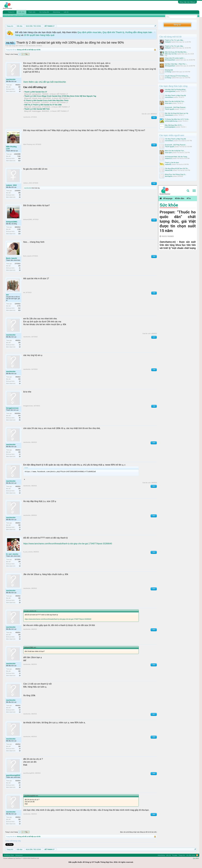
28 (20, 197)
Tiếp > (27, 54)
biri (7, 295)
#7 (154, 337)
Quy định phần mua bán (89, 32)
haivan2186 (169, 170)
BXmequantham (170, 60)
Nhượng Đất (169, 70)
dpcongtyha (169, 176)
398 (19, 193)
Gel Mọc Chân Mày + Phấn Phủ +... (176, 64)
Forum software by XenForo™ (21, 858)
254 (19, 266)
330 (19, 87)
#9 (154, 406)
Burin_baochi (12, 258)
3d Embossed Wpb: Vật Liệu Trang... (176, 157)
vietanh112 (168, 158)
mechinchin (32, 46)
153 (19, 234)
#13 (154, 552)
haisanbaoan (169, 115)
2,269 (19, 229)
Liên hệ (66, 12)
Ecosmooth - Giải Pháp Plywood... (176, 107)
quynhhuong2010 (13, 775)
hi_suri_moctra (12, 554)
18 (20, 91)
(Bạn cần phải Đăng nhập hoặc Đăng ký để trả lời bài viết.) (138, 832)
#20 (154, 814)
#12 (154, 516)
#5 (154, 256)
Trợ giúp (175, 855)
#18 (154, 737)
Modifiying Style (9, 855)
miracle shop (37, 98)
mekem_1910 (11, 185)
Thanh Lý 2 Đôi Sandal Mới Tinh (37, 109)
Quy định (196, 858)
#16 (154, 665)
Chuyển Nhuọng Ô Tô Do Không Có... (177, 76)
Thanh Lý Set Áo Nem (172, 163)
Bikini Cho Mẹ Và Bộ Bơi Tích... (175, 101)
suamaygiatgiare (170, 127)
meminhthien (169, 97)
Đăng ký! (177, 25)
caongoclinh (36, 94)
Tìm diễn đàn (9, 15)
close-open (168, 103)
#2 (154, 145)
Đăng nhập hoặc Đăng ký (187, 2)
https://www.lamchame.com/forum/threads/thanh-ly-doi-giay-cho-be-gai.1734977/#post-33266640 (68, 544)
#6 (154, 293)
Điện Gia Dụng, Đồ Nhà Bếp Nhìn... (176, 52)
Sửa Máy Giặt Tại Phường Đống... (176, 90)
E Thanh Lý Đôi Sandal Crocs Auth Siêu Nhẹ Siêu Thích (46, 100)
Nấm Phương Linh (11, 148)
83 (20, 420)
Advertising (56, 12)
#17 (154, 714)
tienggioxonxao (12, 408)
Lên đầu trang (191, 855)
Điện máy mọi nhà (171, 54)
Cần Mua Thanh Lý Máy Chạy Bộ (175, 95)
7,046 (19, 156)
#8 (154, 370)
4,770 (19, 306)
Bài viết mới (20, 15)
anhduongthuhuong (171, 121)
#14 (154, 589)
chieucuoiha (36, 107)
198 (19, 562)
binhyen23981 (12, 222)
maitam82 (168, 164)
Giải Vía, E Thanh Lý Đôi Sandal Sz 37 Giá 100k (43, 105)
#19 (154, 773)
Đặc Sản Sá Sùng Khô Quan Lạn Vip (176, 113)
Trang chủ (11, 12)
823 (19, 161)
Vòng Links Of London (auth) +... (175, 58)
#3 (154, 183)
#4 (154, 220)
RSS (197, 855)
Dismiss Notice (155, 32)
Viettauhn (168, 42)
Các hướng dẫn (44, 12)
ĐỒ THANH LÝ (21, 46)
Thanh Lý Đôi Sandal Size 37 (36, 92)
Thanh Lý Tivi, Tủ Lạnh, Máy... (174, 40)
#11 (154, 486)
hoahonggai (36, 111)
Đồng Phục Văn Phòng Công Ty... (176, 174)
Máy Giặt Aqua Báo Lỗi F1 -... (174, 125)
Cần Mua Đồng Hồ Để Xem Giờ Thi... (177, 168)
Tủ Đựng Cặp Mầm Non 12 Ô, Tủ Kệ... (177, 119)
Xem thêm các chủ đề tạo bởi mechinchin (45, 82)
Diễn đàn (21, 12)
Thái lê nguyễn (170, 109)
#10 (154, 443)
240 (19, 783)
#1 (154, 117)
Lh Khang (168, 72)
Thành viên (32, 12)
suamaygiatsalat (170, 91)
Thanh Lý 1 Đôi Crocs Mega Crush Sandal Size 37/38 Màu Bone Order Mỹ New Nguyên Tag (60, 96)
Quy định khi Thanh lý (113, 32)
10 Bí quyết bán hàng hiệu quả (39, 35)
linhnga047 (36, 103)
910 (19, 416)
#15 (154, 630)
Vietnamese (19, 855)
